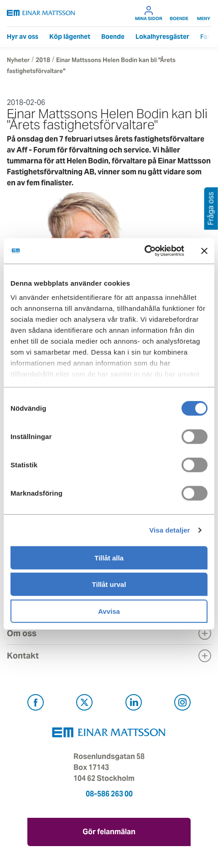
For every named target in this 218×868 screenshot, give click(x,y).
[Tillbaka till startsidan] (41, 13)
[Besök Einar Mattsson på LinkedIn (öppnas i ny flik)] (134, 704)
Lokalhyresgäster (162, 37)
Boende (179, 13)
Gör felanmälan (109, 832)
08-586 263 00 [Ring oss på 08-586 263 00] (109, 794)
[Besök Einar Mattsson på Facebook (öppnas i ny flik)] (36, 704)
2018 (43, 60)
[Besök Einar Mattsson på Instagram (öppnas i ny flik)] (182, 704)
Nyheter (18, 60)
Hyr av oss (23, 37)
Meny (204, 13)
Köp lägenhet (70, 37)
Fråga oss (211, 209)
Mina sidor (149, 13)
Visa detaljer (169, 530)
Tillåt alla (109, 557)
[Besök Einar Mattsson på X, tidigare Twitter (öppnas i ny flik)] (84, 704)
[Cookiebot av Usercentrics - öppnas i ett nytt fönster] (164, 251)
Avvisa (109, 611)
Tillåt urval (109, 584)
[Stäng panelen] (204, 251)
